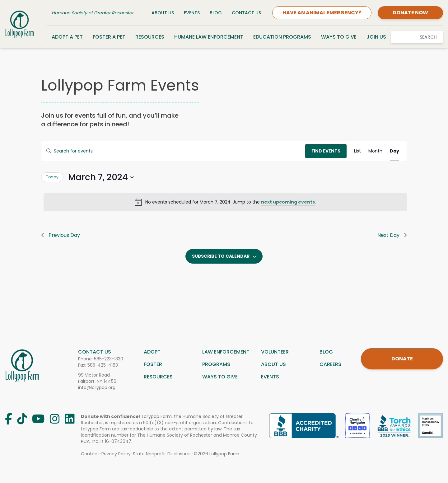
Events (192, 13)
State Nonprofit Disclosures (162, 454)
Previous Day (61, 235)
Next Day (392, 235)
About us (273, 364)
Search (428, 37)
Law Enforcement (226, 352)
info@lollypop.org (97, 387)
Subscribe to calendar (221, 256)
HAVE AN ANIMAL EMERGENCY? (322, 13)
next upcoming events (288, 202)
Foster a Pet (109, 37)
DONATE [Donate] (402, 359)
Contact (90, 454)
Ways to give (220, 377)
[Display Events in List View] (357, 151)
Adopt (152, 352)
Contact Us (246, 13)
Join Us (376, 37)
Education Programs (282, 37)
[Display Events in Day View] (394, 151)
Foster (153, 364)
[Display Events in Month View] (375, 151)
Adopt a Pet (67, 37)
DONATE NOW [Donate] (410, 13)
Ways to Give (339, 37)
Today (52, 177)
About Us (163, 13)
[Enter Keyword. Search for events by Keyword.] (173, 151)
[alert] (225, 202)
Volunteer (275, 352)
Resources (150, 37)
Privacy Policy (116, 454)
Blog (216, 13)
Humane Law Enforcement (209, 37)
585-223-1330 (109, 359)
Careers (330, 364)
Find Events (326, 151)
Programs (216, 364)
